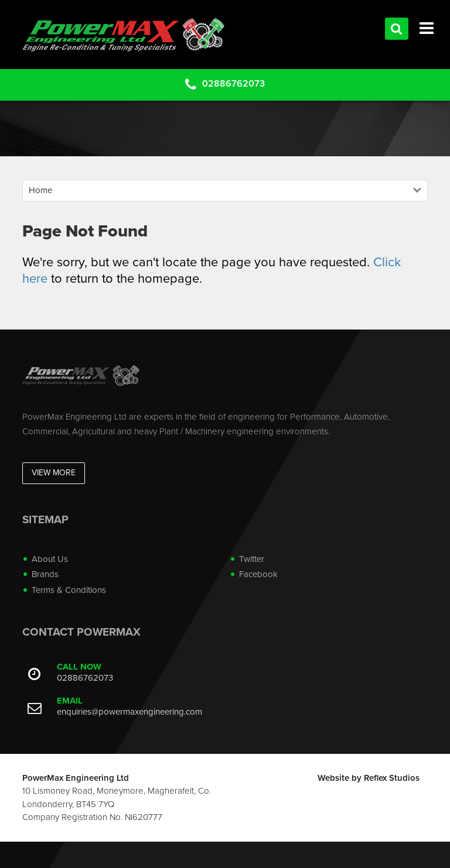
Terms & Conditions (69, 590)
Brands (45, 574)
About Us (50, 559)
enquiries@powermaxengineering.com (129, 712)
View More (54, 473)
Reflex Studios (392, 778)
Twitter (252, 559)
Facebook (258, 574)
